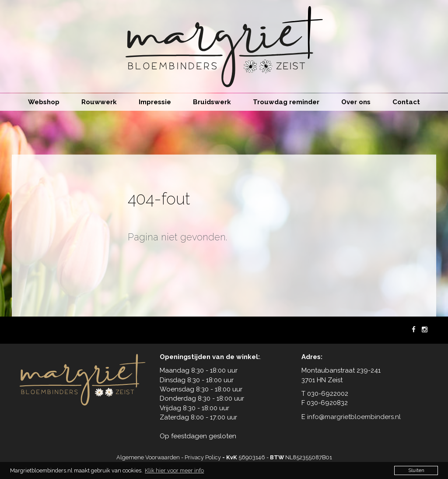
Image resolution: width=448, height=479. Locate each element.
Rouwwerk (99, 102)
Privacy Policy (203, 457)
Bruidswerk (212, 102)
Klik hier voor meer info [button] (174, 470)
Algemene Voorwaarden (148, 457)
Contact (406, 102)
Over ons (356, 102)
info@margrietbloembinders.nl (354, 417)
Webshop (44, 102)
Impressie (155, 102)
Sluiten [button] (416, 470)
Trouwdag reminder (286, 102)
